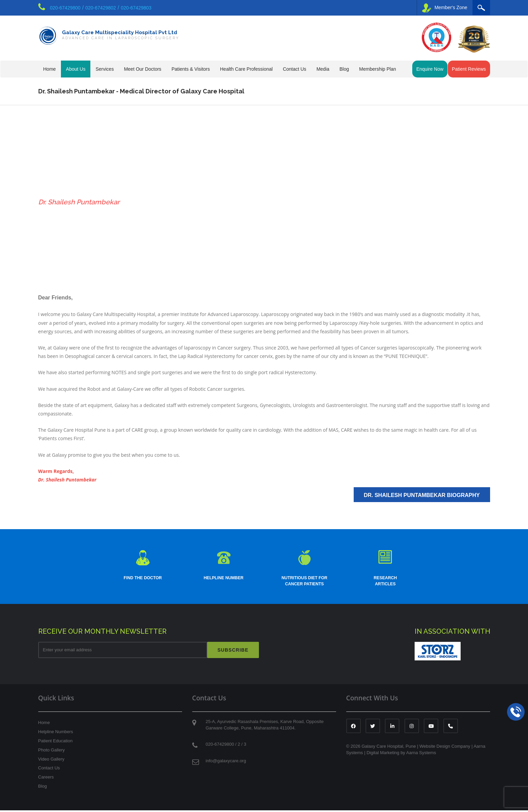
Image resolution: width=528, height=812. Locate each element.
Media (323, 69)
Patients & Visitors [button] (191, 69)
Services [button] (105, 69)
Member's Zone (445, 8)
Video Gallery (51, 761)
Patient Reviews (469, 69)
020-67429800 (65, 8)
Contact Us (49, 770)
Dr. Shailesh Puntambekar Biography (422, 495)
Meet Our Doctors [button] (142, 69)
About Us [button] (76, 69)
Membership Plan (378, 69)
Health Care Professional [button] (246, 69)
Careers (46, 779)
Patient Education (56, 742)
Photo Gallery (52, 752)
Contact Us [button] (295, 69)
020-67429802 (101, 8)
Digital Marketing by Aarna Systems (401, 754)
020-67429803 (136, 8)
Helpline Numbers (56, 733)
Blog (344, 69)
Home (50, 69)
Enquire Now (430, 69)
